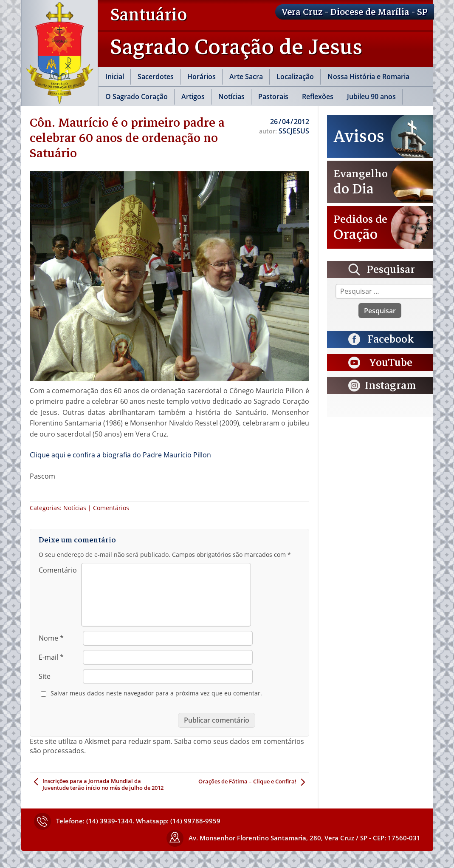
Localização (295, 77)
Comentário (58, 570)
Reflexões (318, 96)
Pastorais (273, 96)
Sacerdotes (156, 77)
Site (45, 676)
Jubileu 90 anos (371, 96)
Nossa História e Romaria (368, 77)
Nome (51, 638)
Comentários (111, 508)
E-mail (51, 657)
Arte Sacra (246, 77)
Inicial (115, 77)
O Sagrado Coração (137, 96)
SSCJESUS (294, 131)
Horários (202, 77)
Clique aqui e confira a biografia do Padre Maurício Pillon (120, 455)
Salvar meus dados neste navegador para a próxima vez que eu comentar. (156, 693)
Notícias (231, 96)
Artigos (193, 96)
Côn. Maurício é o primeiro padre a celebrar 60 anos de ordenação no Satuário (127, 138)
